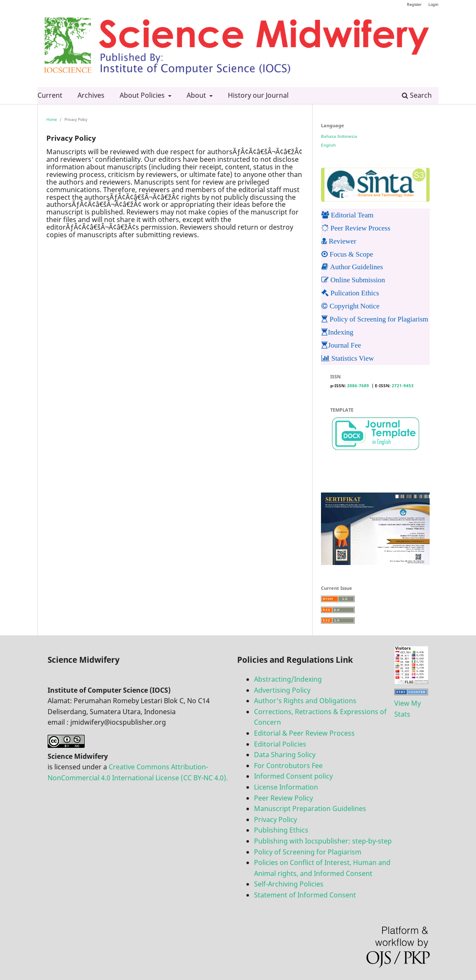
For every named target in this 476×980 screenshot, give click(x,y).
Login (433, 4)
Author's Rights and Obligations (305, 701)
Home (52, 119)
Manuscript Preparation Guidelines (310, 809)
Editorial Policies (280, 744)
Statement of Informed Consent (305, 895)
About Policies (143, 95)
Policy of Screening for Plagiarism (308, 852)
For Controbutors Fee (288, 766)
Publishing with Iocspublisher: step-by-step (323, 841)
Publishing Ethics (281, 830)
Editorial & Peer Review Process (304, 733)
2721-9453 (403, 386)
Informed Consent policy (293, 776)
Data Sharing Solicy (285, 755)
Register (414, 4)
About (197, 95)
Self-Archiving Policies (289, 884)
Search (417, 95)
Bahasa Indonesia (339, 136)
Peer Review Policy (283, 798)
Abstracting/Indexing (288, 679)
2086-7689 (358, 386)
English (328, 145)
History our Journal (258, 95)
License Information (286, 787)
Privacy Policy (275, 819)
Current (50, 95)
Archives (91, 95)
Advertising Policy (282, 690)
